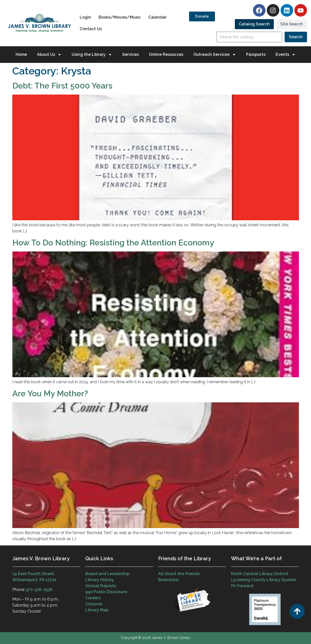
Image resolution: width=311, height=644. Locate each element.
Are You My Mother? (50, 393)
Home (21, 54)
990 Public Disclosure (106, 592)
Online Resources (166, 54)
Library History (100, 580)
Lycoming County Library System (263, 580)
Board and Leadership (107, 574)
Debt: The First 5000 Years (62, 86)
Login (85, 17)
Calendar (158, 17)
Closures (94, 604)
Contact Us (91, 29)
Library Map (97, 610)
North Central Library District (260, 574)
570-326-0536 (39, 590)
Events (286, 55)
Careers (93, 598)
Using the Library (92, 55)
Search (296, 37)
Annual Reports (101, 586)
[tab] (254, 24)
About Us (49, 55)
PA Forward (242, 586)
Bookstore (168, 580)
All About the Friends (179, 574)
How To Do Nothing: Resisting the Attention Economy (113, 243)
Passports (256, 54)
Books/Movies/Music (120, 17)
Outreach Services (215, 55)
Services (130, 54)
